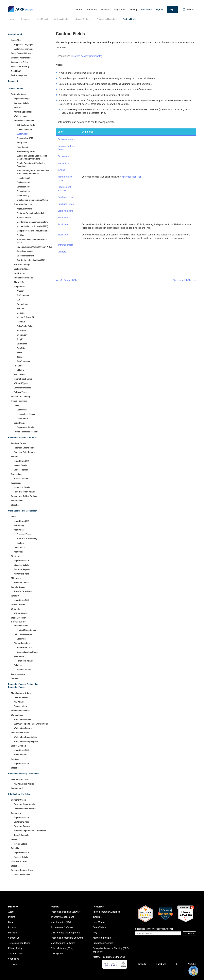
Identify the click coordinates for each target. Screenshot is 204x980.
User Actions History (26, 414)
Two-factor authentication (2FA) (31, 260)
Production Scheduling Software (67, 938)
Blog (10, 922)
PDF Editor (19, 366)
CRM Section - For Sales (19, 794)
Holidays (18, 107)
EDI (18, 300)
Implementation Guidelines (106, 912)
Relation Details (24, 670)
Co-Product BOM (24, 129)
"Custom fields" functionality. (87, 56)
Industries (92, 10)
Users (16, 405)
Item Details (19, 530)
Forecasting (16, 474)
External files (22, 304)
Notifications (20, 273)
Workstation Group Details (25, 737)
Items (14, 517)
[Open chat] (193, 971)
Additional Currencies (23, 278)
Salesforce (21, 331)
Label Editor (19, 370)
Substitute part (20, 755)
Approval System (24, 209)
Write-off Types (21, 383)
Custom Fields (23, 134)
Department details (25, 427)
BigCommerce (23, 295)
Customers (16, 813)
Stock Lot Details (21, 565)
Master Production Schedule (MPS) (32, 226)
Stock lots (63, 235)
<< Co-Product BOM (67, 280)
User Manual (99, 922)
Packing (20, 235)
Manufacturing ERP (102, 938)
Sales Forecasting (25, 251)
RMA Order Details (22, 875)
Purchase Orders (18, 443)
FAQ (95, 933)
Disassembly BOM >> (184, 280)
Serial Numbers (24, 187)
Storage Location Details (28, 652)
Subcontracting (24, 191)
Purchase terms (66, 204)
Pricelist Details (21, 857)
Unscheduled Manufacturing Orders (33, 200)
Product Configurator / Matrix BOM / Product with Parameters (33, 172)
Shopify (20, 339)
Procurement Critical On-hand (24, 496)
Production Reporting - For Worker (23, 774)
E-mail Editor (20, 375)
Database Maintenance (21, 58)
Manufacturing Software (63, 943)
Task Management (19, 75)
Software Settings (22, 265)
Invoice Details (20, 844)
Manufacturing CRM (61, 922)
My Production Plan (20, 779)
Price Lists (16, 848)
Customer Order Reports (25, 809)
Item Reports (20, 547)
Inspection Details (22, 487)
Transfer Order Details (24, 591)
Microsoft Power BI (25, 317)
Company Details (21, 103)
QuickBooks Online (25, 326)
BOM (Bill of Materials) (27, 539)
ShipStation (22, 335)
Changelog (14, 959)
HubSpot (21, 309)
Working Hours (20, 116)
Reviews (105, 10)
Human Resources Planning (26, 432)
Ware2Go (21, 348)
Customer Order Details (24, 804)
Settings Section (16, 88)
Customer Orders (19, 800)
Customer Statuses (22, 388)
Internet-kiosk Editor (23, 379)
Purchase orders (66, 197)
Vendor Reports (21, 470)
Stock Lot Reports (22, 569)
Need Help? (16, 71)
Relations (18, 665)
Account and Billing (20, 62)
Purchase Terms (24, 534)
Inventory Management (62, 917)
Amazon (20, 291)
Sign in (159, 10)
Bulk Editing (19, 525)
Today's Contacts (21, 835)
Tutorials (97, 917)
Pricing (133, 10)
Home (79, 10)
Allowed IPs (19, 282)
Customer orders (66, 139)
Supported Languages (24, 45)
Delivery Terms (21, 392)
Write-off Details (21, 613)
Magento (21, 313)
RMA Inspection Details (24, 492)
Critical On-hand (18, 605)
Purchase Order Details (24, 448)
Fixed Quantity (23, 147)
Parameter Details (25, 661)
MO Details (19, 702)
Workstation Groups (20, 733)
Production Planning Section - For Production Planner (23, 686)
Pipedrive (21, 322)
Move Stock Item (21, 574)
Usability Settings (22, 269)
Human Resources (19, 401)
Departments (20, 423)
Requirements (17, 501)
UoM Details (22, 639)
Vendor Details (20, 465)
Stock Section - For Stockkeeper (22, 511)
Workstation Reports (23, 728)
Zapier (20, 357)
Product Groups (21, 626)
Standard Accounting (20, 397)
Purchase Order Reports (25, 452)
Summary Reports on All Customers (30, 831)
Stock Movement (19, 618)
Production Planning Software (66, 912)
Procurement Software (62, 927)
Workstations (17, 715)
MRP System (57, 954)
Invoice (61, 170)
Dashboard (13, 81)
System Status (16, 954)
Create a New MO (22, 697)
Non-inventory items (26, 151)
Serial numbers (65, 211)
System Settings (18, 94)
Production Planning (103, 943)
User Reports (23, 419)
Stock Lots (16, 556)
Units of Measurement (24, 634)
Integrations (119, 10)
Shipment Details (21, 583)
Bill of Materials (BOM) (62, 948)
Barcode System (24, 218)
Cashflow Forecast (19, 861)
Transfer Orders (18, 587)
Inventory (15, 596)
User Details (22, 410)
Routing (20, 543)
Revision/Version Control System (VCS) (34, 247)
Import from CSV (21, 461)
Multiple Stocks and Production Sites (33, 231)
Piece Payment (23, 178)
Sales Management (25, 256)
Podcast (12, 927)
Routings (15, 759)
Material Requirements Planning (109, 957)
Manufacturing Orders (21, 693)
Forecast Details (21, 479)
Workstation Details (23, 719)
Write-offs (16, 609)
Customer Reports (22, 826)
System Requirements (24, 49)
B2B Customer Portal (26, 125)
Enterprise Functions (23, 204)
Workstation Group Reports (26, 741)
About (11, 912)
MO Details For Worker (24, 784)
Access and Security (20, 67)
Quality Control (23, 182)
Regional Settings (22, 99)
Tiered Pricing (23, 196)
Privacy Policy (15, 948)
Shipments (16, 578)
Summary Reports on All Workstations (31, 724)
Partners (13, 933)
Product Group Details (26, 630)
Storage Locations (22, 643)
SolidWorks (22, 344)
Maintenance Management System (32, 222)
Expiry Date (22, 143)
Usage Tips (16, 40)
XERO (19, 353)
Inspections (16, 483)
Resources (146, 10)
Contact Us (14, 938)
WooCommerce (24, 361)
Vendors (15, 457)
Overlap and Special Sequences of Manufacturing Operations (32, 157)
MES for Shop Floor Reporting (66, 933)
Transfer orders (66, 245)
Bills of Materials (19, 746)
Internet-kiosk (17, 788)
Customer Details (22, 822)
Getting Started (15, 34)
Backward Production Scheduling (31, 213)
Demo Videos (100, 927)
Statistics (15, 505)
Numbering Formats (23, 112)
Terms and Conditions (19, 943)
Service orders (20, 706)
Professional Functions (24, 121)
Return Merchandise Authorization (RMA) (32, 241)
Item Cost (18, 552)
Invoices (15, 839)
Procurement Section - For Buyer (23, 438)
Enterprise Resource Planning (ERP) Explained (111, 950)
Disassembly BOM (25, 138)
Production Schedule (20, 711)
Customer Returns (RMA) (22, 870)
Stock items (64, 224)
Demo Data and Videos (21, 53)
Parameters (19, 656)
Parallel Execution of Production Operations (31, 165)
